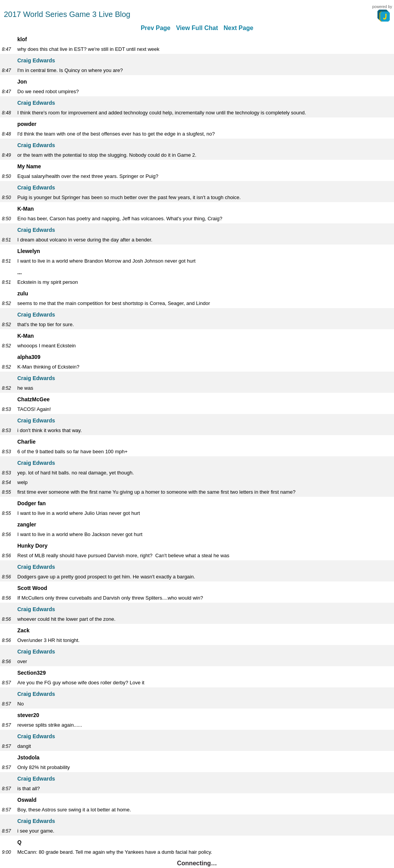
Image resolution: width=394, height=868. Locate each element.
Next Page (238, 28)
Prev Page (156, 28)
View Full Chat (197, 28)
